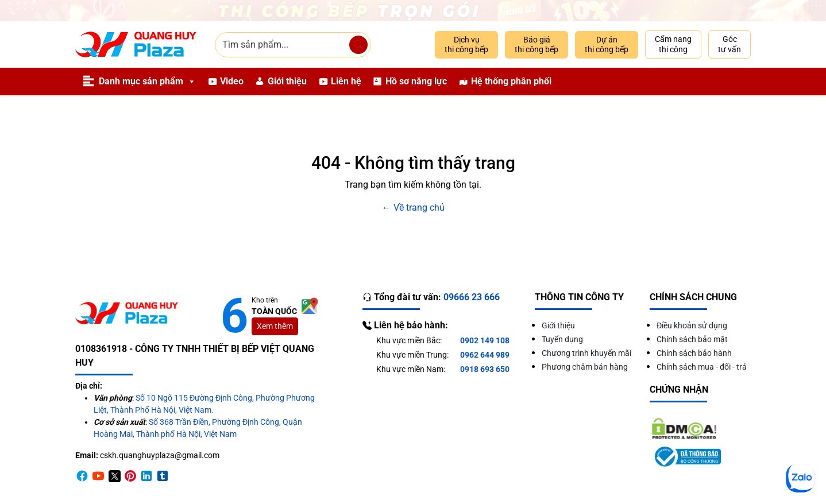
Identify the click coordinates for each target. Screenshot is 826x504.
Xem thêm (275, 326)
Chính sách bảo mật (692, 339)
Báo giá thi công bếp (536, 45)
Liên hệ (346, 81)
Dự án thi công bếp (607, 45)
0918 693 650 (485, 369)
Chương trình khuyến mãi (586, 353)
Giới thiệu (287, 81)
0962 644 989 (485, 355)
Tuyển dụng (562, 339)
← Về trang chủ (413, 208)
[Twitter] (114, 476)
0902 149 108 (485, 340)
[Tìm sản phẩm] (358, 45)
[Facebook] (82, 476)
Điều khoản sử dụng (692, 325)
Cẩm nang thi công (673, 44)
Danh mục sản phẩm (147, 82)
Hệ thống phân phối (511, 81)
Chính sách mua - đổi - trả (702, 367)
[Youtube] (98, 476)
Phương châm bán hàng (585, 367)
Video (232, 81)
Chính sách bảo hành (694, 353)
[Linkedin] (146, 476)
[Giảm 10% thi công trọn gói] (413, 11)
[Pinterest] (130, 476)
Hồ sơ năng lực (416, 81)
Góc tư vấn (729, 44)
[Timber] (163, 476)
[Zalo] (800, 478)
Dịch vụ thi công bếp (466, 45)
